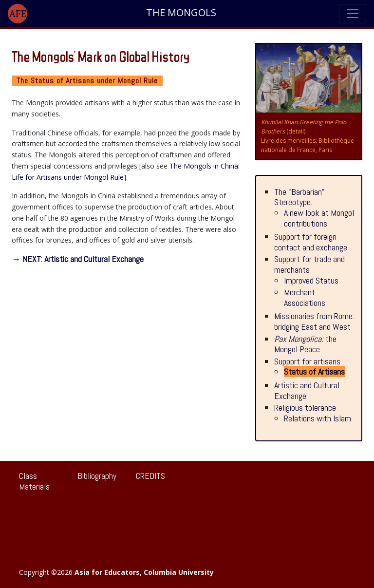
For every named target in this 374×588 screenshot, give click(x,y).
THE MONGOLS (181, 13)
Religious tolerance (305, 408)
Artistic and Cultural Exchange (307, 390)
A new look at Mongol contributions (319, 218)
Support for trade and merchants (309, 264)
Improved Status (311, 280)
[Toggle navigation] (353, 14)
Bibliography (97, 476)
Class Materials (34, 481)
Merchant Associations (305, 297)
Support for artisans (307, 361)
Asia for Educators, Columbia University (144, 572)
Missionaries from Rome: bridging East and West (314, 321)
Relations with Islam (318, 418)
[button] (18, 14)
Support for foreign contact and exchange (311, 242)
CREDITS (150, 476)
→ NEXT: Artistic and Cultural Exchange (78, 259)
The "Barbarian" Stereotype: (299, 197)
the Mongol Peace (305, 344)
